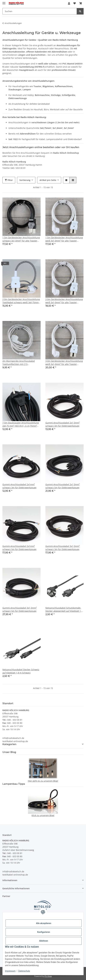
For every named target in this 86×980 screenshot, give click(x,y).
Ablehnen (44, 941)
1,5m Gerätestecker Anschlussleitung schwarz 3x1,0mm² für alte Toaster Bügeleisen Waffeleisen (21, 239)
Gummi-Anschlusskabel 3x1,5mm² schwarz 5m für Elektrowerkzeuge (20, 609)
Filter (9, 180)
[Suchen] (40, 11)
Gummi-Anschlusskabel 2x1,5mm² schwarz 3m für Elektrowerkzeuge (63, 424)
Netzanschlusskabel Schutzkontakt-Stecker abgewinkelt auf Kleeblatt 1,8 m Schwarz (64, 609)
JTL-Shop (48, 976)
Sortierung (25, 180)
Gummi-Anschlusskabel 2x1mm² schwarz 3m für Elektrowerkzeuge (19, 486)
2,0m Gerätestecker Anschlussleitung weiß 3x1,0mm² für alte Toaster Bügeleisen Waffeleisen (64, 301)
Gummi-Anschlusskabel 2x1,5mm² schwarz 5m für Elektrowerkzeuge (63, 486)
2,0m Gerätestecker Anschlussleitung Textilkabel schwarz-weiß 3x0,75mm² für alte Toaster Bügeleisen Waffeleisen (21, 301)
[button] (69, 3)
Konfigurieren (44, 932)
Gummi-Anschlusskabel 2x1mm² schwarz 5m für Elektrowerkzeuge (19, 548)
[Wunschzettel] (75, 3)
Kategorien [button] (9, 744)
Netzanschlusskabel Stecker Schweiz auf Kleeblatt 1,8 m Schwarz (21, 671)
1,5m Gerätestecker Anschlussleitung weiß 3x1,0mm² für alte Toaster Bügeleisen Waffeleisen (64, 239)
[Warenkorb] (81, 3)
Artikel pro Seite (48, 180)
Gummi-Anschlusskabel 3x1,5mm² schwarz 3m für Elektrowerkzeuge (63, 548)
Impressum (10, 971)
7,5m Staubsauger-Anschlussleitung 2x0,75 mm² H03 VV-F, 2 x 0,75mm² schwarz (21, 424)
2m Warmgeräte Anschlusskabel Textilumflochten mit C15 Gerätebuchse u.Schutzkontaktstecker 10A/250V (21, 363)
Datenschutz (24, 971)
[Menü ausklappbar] (4, 2)
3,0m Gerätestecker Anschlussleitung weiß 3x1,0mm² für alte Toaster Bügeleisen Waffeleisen (64, 363)
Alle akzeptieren (44, 923)
